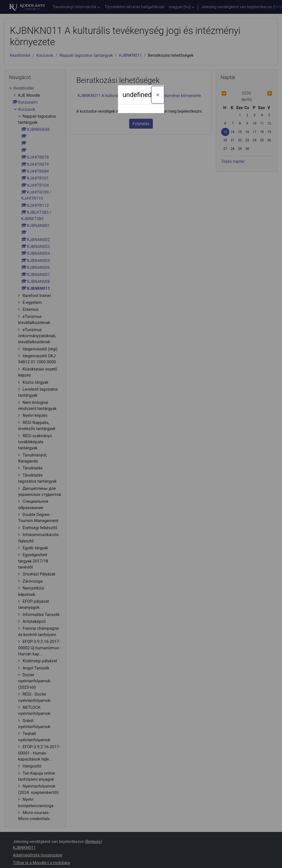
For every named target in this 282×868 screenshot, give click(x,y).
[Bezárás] (158, 95)
